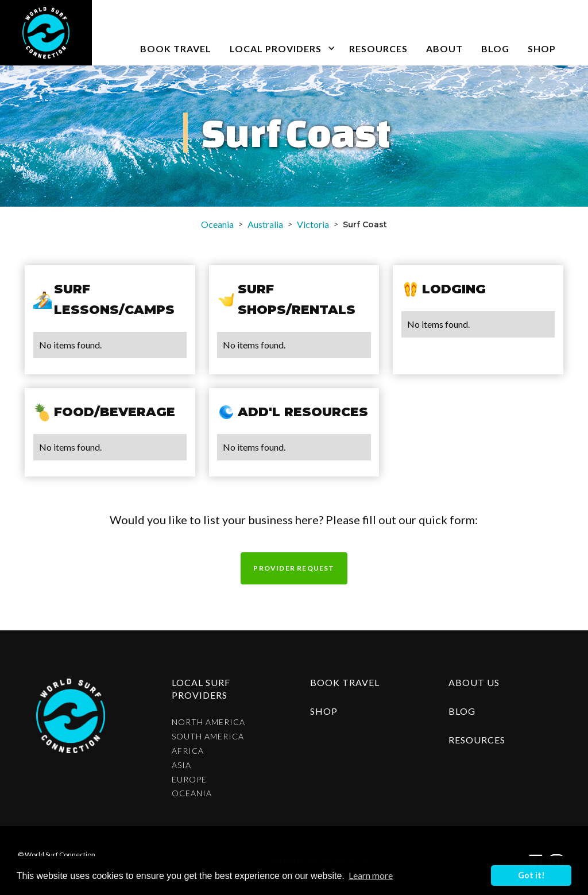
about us (474, 682)
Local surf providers (201, 689)
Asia (181, 765)
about (444, 49)
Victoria (313, 224)
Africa (188, 751)
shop (324, 711)
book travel (176, 49)
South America (208, 737)
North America (208, 722)
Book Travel (345, 682)
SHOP (542, 49)
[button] (280, 33)
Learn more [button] (371, 875)
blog (495, 49)
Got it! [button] (531, 875)
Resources (378, 49)
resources (477, 740)
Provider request (294, 568)
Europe (189, 780)
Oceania (217, 224)
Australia (265, 224)
